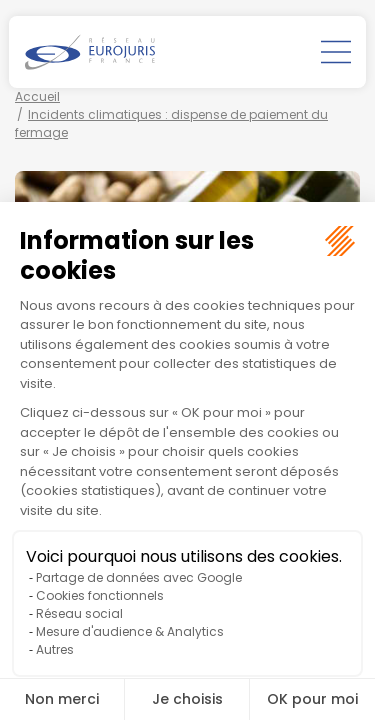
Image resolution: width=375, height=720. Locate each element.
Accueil (37, 96)
